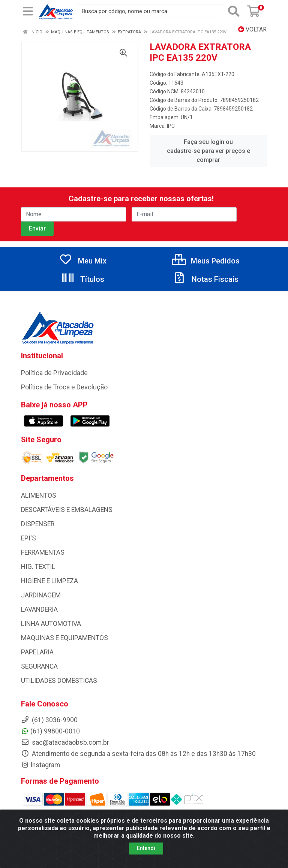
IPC (171, 126)
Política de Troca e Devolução (64, 387)
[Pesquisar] (234, 11)
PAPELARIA (37, 652)
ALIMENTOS (39, 495)
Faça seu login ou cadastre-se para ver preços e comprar (208, 151)
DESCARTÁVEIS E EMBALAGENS (67, 510)
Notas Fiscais (205, 279)
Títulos (83, 279)
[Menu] (28, 11)
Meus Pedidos (206, 261)
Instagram (40, 765)
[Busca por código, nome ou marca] (150, 11)
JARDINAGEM (41, 595)
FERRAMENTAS (43, 552)
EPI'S (28, 538)
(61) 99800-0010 (50, 731)
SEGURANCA (39, 666)
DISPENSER (38, 524)
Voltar (252, 29)
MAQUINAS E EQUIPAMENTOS (64, 638)
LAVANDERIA (39, 609)
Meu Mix (83, 261)
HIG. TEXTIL (38, 567)
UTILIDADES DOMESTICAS (59, 681)
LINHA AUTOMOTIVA (51, 624)
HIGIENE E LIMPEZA (49, 581)
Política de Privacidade (54, 373)
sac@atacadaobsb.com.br (65, 742)
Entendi (146, 852)
